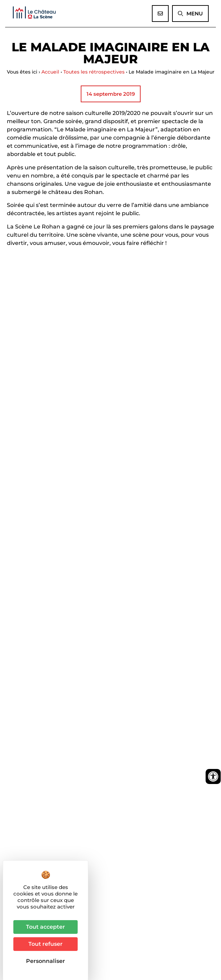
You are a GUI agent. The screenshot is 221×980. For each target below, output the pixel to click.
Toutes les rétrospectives (94, 72)
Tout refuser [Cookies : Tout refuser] (45, 944)
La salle (19, 760)
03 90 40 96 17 (40, 819)
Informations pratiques (42, 785)
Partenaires (24, 793)
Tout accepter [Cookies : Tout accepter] (45, 927)
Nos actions (25, 776)
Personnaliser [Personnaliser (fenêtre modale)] (45, 961)
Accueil (50, 72)
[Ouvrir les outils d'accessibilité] (213, 776)
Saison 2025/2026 (33, 752)
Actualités (21, 768)
